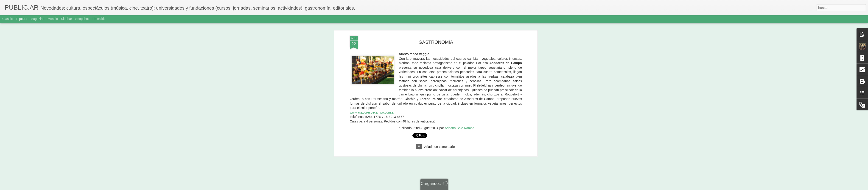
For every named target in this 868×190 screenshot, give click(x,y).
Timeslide (99, 19)
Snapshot (82, 19)
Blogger (452, 187)
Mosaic (53, 19)
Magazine (38, 19)
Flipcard (22, 19)
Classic (7, 19)
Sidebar (67, 19)
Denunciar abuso (467, 187)
